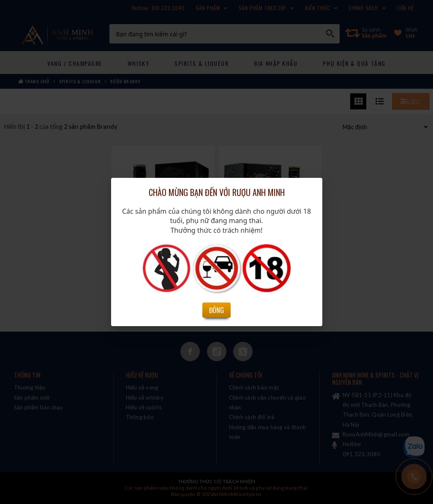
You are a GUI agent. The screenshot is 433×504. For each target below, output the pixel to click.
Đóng (216, 286)
